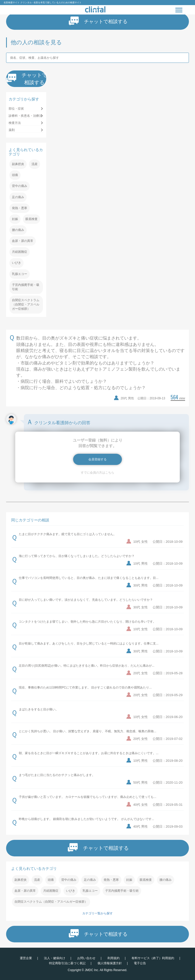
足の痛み (18, 197)
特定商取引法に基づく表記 (67, 963)
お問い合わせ (86, 958)
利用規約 (113, 958)
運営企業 (26, 958)
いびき (17, 263)
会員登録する (97, 459)
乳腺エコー (20, 274)
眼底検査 (31, 219)
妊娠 (15, 219)
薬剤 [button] (12, 130)
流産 (35, 164)
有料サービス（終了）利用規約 (153, 958)
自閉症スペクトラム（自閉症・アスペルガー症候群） (26, 304)
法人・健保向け (55, 958)
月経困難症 (20, 252)
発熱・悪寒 (20, 208)
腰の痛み (18, 230)
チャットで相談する (98, 21)
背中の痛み (20, 186)
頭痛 (15, 175)
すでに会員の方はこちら (97, 473)
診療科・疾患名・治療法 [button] (25, 116)
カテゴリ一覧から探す (97, 913)
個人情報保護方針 (110, 963)
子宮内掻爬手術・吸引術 (26, 287)
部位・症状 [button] (16, 109)
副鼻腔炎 (18, 164)
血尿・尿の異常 (23, 241)
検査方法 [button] (15, 123)
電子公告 (140, 963)
